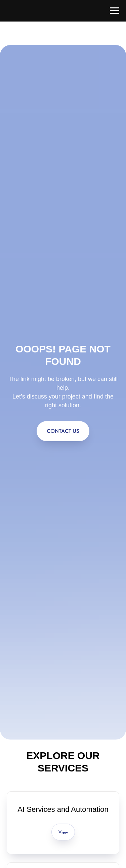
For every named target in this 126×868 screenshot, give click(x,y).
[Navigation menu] (115, 11)
